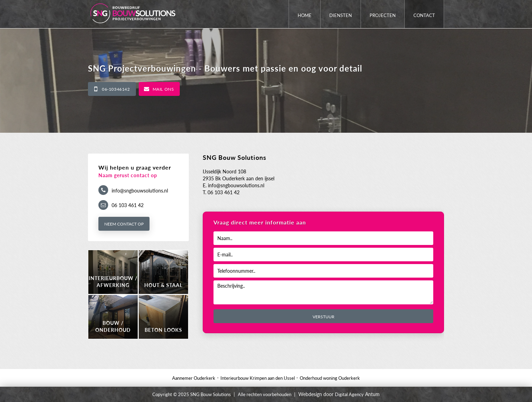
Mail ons (163, 89)
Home (305, 15)
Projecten (383, 15)
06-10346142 (116, 89)
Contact (424, 15)
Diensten (341, 15)
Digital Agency (349, 394)
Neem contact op (124, 224)
